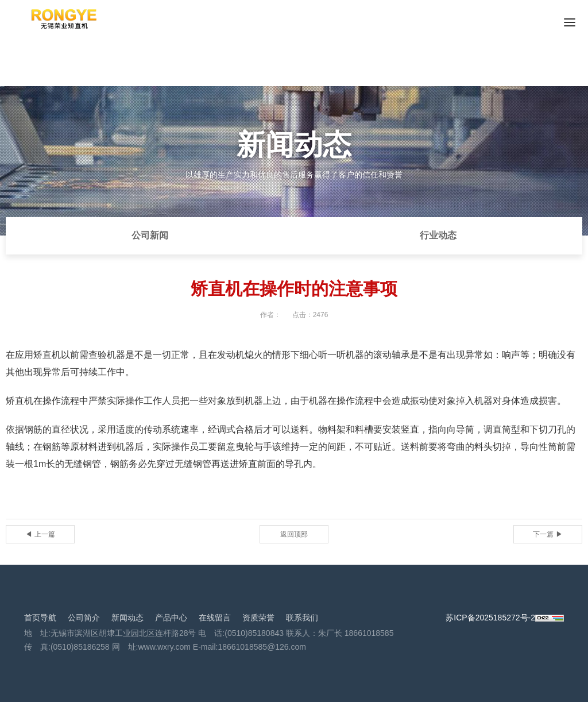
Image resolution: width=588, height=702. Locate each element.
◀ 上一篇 (40, 534)
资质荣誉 (258, 618)
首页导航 (40, 618)
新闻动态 (127, 618)
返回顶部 (294, 534)
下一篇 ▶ (548, 534)
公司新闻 (150, 235)
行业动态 (438, 235)
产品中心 (171, 618)
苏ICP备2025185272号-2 (490, 618)
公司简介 (84, 618)
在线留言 (215, 618)
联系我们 (302, 618)
